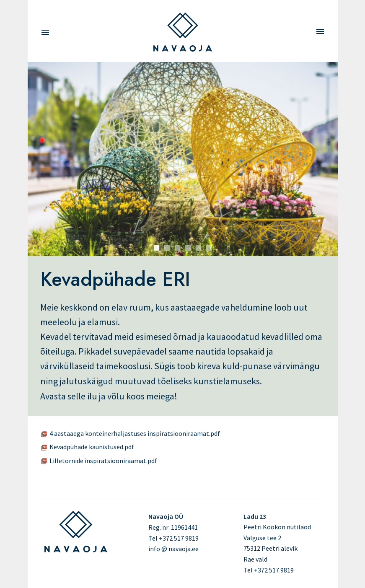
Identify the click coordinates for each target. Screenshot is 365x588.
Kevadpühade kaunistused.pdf (92, 447)
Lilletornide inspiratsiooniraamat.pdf (103, 461)
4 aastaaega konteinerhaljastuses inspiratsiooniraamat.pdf (135, 433)
